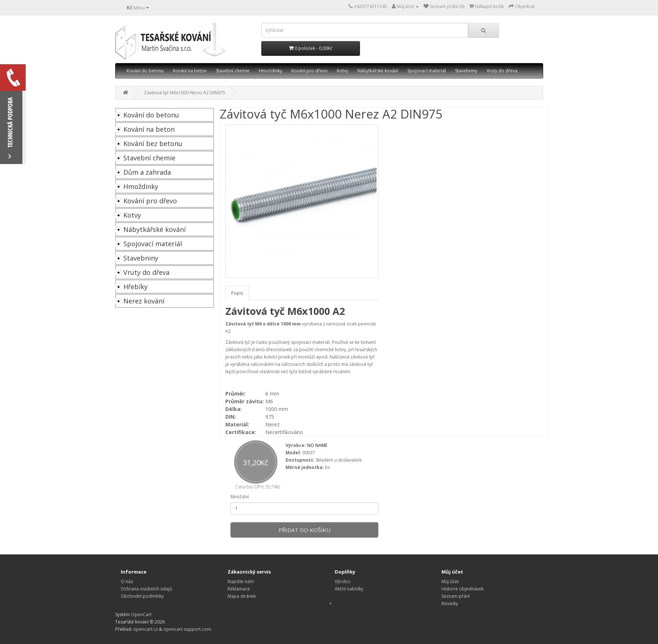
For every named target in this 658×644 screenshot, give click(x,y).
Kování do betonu (145, 71)
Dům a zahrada (147, 172)
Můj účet (450, 581)
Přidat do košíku (304, 530)
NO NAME (317, 445)
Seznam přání (456, 596)
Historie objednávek (463, 589)
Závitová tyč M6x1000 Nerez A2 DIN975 (185, 93)
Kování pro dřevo (310, 71)
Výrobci (343, 581)
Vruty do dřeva (502, 71)
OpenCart (141, 614)
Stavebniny (466, 71)
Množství (240, 497)
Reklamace (239, 589)
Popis (237, 293)
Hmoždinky (270, 71)
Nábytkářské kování (378, 71)
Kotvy (343, 71)
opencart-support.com (187, 629)
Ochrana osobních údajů (146, 589)
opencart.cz (146, 629)
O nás (127, 581)
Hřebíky (135, 287)
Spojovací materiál (427, 71)
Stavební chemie (233, 71)
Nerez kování (144, 301)
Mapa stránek (242, 596)
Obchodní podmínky (142, 596)
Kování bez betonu (153, 143)
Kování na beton (190, 71)
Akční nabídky (349, 589)
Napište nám (241, 581)
